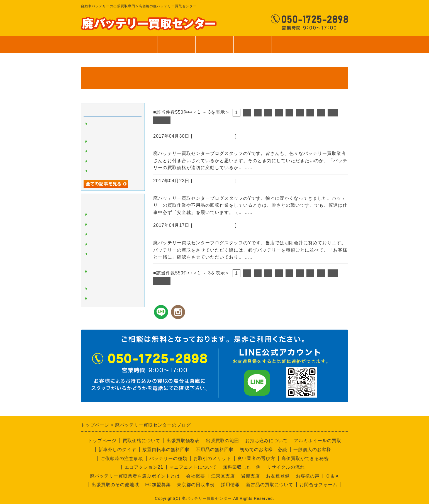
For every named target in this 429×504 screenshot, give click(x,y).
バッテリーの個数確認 (180, 235)
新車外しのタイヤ (117, 450)
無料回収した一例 (242, 467)
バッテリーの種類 (168, 458)
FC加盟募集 (158, 485)
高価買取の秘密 (105, 225)
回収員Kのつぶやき (109, 299)
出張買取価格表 (183, 441)
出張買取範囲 (176, 45)
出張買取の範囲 (222, 441)
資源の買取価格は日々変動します (193, 146)
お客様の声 (308, 476)
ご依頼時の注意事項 (122, 458)
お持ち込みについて (266, 441)
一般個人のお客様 (312, 450)
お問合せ (329, 47)
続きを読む (266, 168)
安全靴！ (164, 191)
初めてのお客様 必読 (264, 450)
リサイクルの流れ (286, 467)
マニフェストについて (193, 467)
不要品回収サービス (109, 244)
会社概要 (196, 476)
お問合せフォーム (318, 485)
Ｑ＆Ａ (333, 476)
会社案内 (291, 47)
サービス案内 (214, 47)
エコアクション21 (144, 467)
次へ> (162, 120)
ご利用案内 (253, 47)
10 (333, 112)
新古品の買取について (270, 485)
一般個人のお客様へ (109, 171)
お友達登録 (278, 476)
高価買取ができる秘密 (305, 458)
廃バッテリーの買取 (214, 136)
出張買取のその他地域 (115, 485)
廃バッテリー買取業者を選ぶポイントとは (135, 476)
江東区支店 (223, 476)
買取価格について (142, 441)
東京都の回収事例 (196, 485)
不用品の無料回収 (215, 450)
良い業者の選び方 (256, 458)
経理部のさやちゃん (109, 289)
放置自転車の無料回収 (166, 450)
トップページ (100, 45)
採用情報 (230, 485)
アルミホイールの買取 (318, 441)
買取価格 (138, 45)
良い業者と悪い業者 (109, 234)
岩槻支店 (250, 476)
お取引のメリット (212, 458)
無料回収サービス (107, 161)
